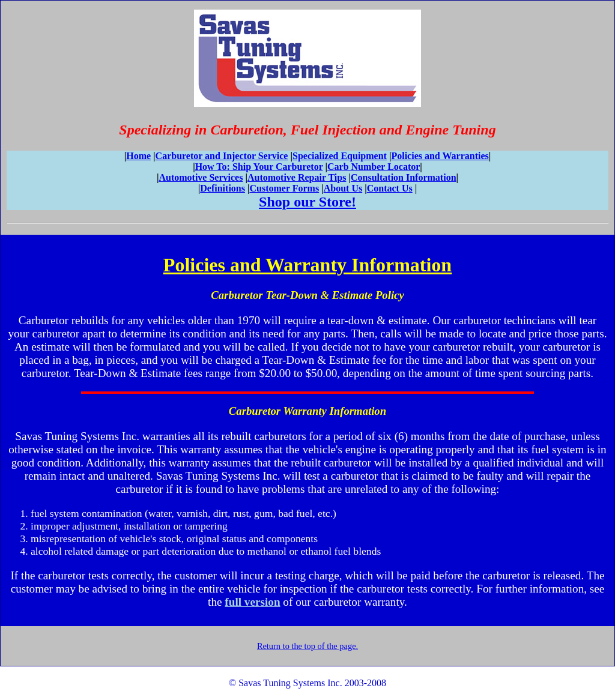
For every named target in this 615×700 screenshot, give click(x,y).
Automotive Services (201, 177)
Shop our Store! (307, 202)
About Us (343, 188)
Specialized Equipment (340, 156)
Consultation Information (404, 177)
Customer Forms (284, 188)
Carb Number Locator (374, 167)
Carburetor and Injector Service (222, 156)
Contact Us (390, 188)
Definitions (223, 188)
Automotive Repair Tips (297, 177)
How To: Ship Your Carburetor (259, 167)
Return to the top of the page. (307, 646)
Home (138, 156)
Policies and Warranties (440, 156)
